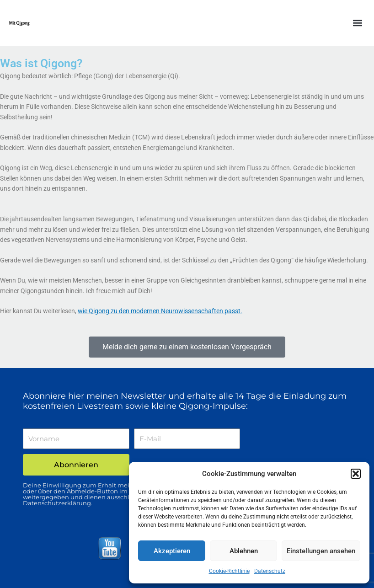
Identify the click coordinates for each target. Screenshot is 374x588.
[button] (356, 474)
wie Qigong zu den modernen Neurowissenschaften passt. (160, 311)
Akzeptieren (172, 551)
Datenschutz (270, 571)
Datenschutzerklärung (57, 503)
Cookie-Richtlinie (229, 571)
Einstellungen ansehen (321, 551)
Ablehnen (244, 551)
